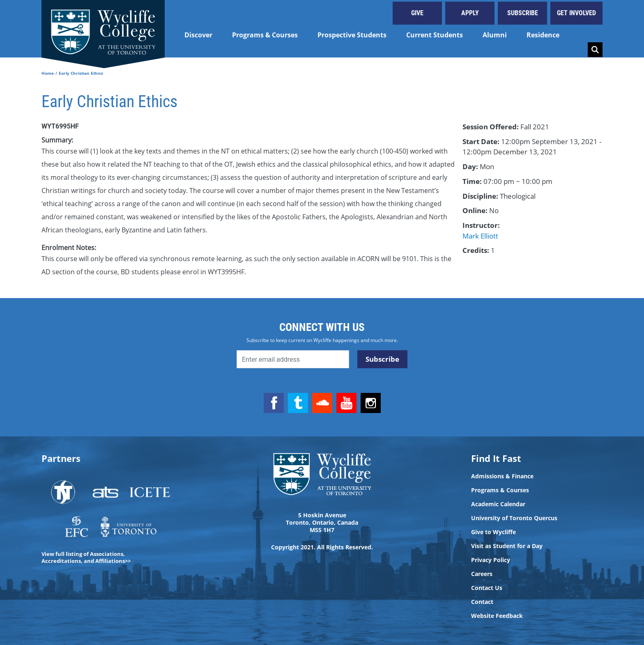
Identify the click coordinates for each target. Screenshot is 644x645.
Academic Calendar (498, 504)
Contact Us (487, 588)
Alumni (495, 35)
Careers (482, 574)
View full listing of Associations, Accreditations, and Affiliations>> (86, 557)
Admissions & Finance (502, 476)
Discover (198, 35)
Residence (543, 35)
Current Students (435, 35)
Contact (482, 602)
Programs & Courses (265, 35)
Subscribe (523, 13)
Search (595, 50)
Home (48, 73)
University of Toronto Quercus (514, 518)
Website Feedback (497, 616)
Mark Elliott (480, 236)
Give (417, 13)
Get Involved (576, 13)
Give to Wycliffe (493, 532)
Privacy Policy (491, 560)
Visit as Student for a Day (507, 546)
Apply (470, 13)
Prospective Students (352, 35)
